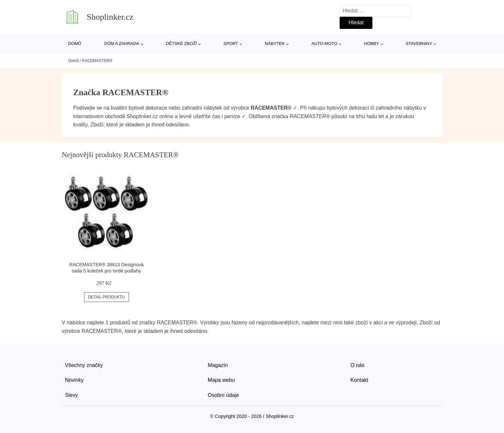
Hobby (372, 43)
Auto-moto (324, 43)
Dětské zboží (181, 43)
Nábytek (275, 43)
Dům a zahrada (122, 43)
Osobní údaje (223, 395)
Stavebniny (419, 43)
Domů (75, 43)
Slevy (71, 395)
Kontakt (359, 380)
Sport (231, 43)
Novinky (74, 380)
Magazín (218, 365)
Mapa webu (221, 380)
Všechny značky (84, 365)
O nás (357, 365)
